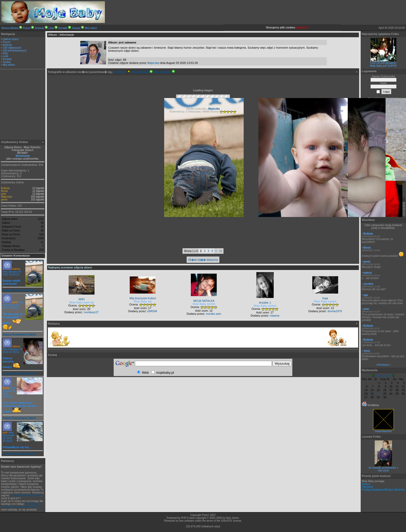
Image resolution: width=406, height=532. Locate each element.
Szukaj (7, 62)
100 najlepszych (12, 48)
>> (221, 251)
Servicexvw (23, 156)
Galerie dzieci (11, 39)
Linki (51, 28)
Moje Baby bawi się (82, 302)
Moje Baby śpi (143, 301)
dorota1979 (335, 311)
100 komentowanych (15, 51)
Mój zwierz (91, 28)
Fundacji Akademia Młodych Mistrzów (383, 490)
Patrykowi (367, 487)
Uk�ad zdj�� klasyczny (203, 260)
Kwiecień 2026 (383, 376)
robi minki (383, 471)
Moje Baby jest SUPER (383, 66)
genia (4, 200)
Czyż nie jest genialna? (383, 63)
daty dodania (142, 72)
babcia (16, 269)
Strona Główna (10, 28)
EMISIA (152, 311)
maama (275, 316)
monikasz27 (91, 312)
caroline (368, 284)
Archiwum (383, 365)
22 (378, 394)
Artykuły (40, 28)
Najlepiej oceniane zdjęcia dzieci (70, 267)
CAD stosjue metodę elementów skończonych (20, 505)
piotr (3, 194)
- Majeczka (213, 109)
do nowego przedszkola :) (383, 468)
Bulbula (5, 188)
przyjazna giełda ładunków (26, 495)
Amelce (366, 484)
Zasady (76, 28)
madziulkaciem (383, 430)
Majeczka (6, 197)
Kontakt (63, 28)
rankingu (122, 72)
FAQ (5, 53)
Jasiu (367, 351)
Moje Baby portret (204, 304)
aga (366, 295)
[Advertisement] (23, 105)
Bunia (4, 191)
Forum (27, 28)
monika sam (213, 314)
